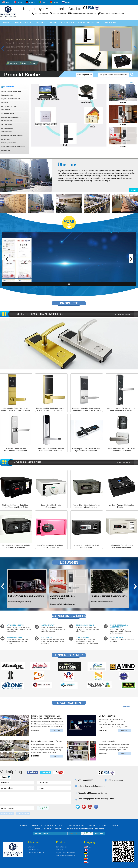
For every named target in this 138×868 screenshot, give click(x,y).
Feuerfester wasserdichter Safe (12, 135)
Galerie (104, 825)
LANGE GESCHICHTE (15, 625)
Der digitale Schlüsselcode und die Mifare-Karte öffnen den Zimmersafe (16, 547)
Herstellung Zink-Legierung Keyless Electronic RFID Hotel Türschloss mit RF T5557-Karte (51, 410)
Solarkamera (6, 150)
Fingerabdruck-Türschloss (11, 99)
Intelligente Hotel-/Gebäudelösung (13, 146)
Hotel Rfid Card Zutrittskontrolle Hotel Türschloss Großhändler (51, 450)
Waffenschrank (6, 132)
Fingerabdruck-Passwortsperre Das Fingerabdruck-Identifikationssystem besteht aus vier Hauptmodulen (46, 717)
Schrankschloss (7, 128)
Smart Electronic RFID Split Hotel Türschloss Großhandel (121, 450)
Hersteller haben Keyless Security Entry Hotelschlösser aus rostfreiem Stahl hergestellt (86, 410)
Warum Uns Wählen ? (36, 853)
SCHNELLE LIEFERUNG (85, 625)
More (69, 307)
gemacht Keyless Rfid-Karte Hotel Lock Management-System (121, 409)
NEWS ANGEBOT (117, 637)
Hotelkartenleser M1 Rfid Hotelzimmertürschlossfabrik (16, 450)
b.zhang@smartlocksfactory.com (84, 13)
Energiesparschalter (8, 143)
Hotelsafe (5, 102)
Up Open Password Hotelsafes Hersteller (121, 506)
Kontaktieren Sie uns (89, 23)
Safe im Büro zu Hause (9, 106)
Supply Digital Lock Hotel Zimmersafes (51, 506)
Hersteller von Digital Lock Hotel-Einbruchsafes (86, 546)
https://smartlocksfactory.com (113, 13)
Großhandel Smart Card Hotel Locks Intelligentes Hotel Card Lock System (16, 410)
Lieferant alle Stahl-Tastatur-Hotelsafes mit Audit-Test (121, 546)
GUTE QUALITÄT (48, 625)
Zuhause (6, 23)
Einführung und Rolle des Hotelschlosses (62, 597)
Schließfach (5, 139)
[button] (68, 69)
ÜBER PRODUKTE (83, 637)
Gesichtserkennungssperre (11, 117)
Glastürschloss (7, 121)
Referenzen (110, 23)
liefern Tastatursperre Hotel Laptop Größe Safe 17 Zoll (51, 546)
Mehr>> (132, 82)
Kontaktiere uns (34, 850)
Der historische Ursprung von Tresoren (47, 741)
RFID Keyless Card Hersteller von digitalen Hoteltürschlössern (86, 450)
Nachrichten (67, 23)
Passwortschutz (7, 95)
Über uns (41, 23)
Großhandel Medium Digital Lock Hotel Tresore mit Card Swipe (16, 506)
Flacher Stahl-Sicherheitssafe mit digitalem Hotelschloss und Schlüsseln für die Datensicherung (86, 507)
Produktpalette (23, 23)
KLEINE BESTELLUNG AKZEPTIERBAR (119, 626)
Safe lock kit (6, 110)
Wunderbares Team (14, 637)
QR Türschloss (6, 124)
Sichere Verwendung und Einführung (26, 596)
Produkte (35, 825)
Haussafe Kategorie (107, 741)
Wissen (53, 23)
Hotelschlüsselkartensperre (11, 91)
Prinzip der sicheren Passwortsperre (109, 596)
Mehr (134, 190)
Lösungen (93, 825)
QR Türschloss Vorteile (108, 716)
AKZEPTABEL (47, 637)
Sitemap (61, 825)
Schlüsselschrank (8, 113)
